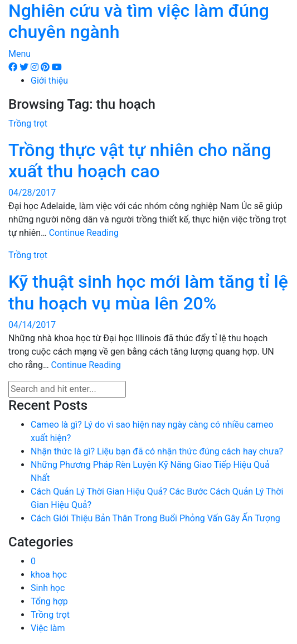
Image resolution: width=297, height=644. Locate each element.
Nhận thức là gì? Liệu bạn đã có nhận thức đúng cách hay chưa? (157, 451)
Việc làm (48, 628)
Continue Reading (84, 233)
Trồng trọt (28, 124)
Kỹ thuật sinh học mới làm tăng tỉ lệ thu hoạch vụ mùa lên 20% (148, 292)
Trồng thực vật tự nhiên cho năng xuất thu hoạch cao (140, 161)
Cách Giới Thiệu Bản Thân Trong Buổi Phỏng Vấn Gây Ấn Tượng (155, 518)
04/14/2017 (32, 325)
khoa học (49, 575)
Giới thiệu (49, 81)
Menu (20, 54)
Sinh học (48, 588)
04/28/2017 (32, 193)
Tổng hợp (49, 601)
